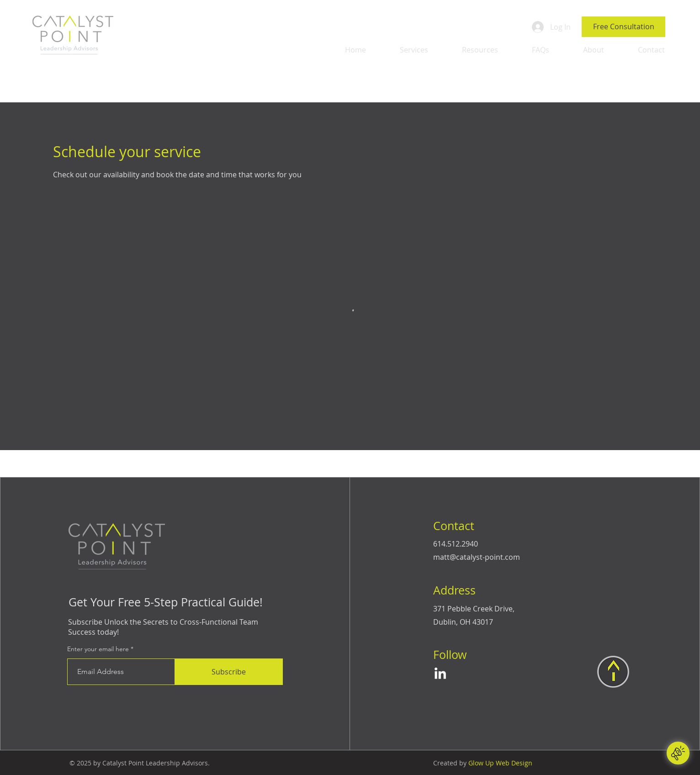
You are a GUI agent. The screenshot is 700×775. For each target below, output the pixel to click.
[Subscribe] (229, 672)
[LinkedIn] (440, 674)
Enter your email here (98, 649)
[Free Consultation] (623, 27)
